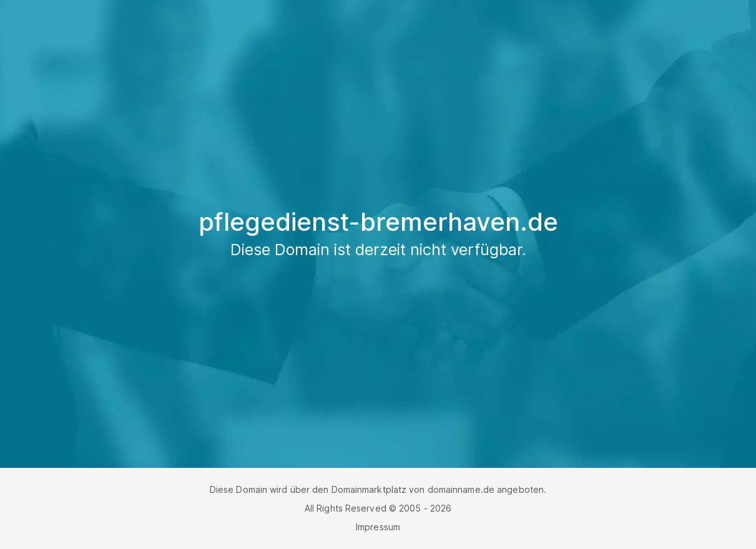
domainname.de (461, 489)
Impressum (378, 527)
